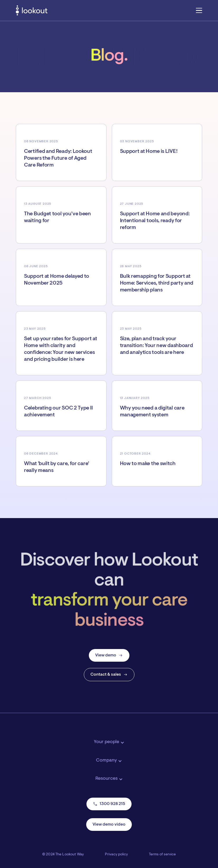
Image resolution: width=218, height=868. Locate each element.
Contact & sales (109, 675)
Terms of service (162, 855)
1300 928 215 (109, 804)
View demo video (109, 825)
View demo (109, 655)
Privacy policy (116, 855)
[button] (199, 10)
